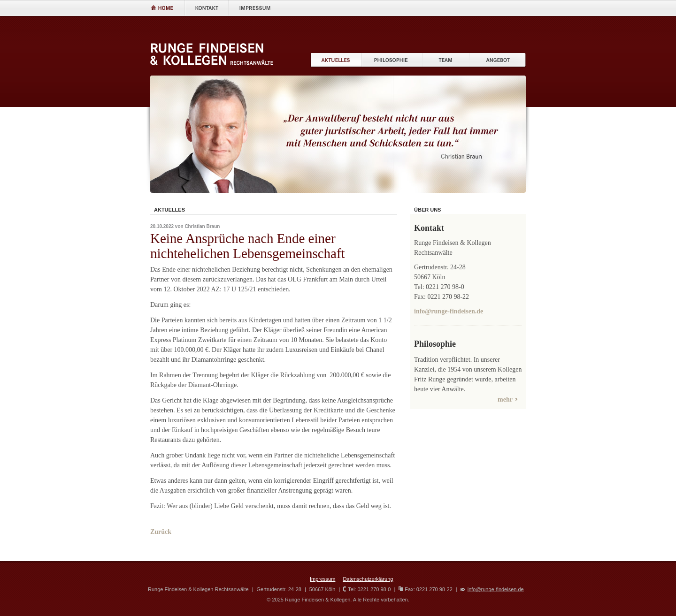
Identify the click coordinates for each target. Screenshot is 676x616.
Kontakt (207, 8)
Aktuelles (336, 60)
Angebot (498, 60)
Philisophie (392, 60)
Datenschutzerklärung (368, 579)
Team (446, 60)
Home (168, 8)
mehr (505, 399)
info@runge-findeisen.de (449, 311)
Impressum (254, 8)
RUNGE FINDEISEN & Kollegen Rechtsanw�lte (212, 54)
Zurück (161, 532)
